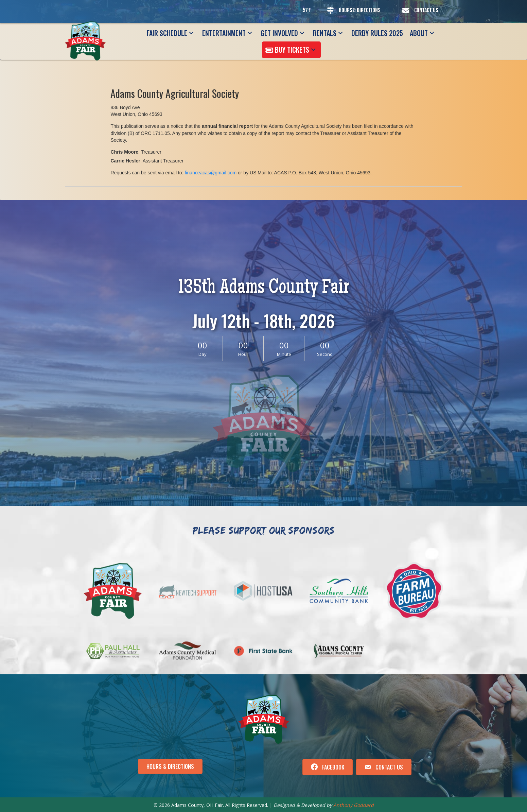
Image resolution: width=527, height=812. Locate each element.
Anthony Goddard (354, 805)
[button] (191, 33)
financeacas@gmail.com (210, 173)
